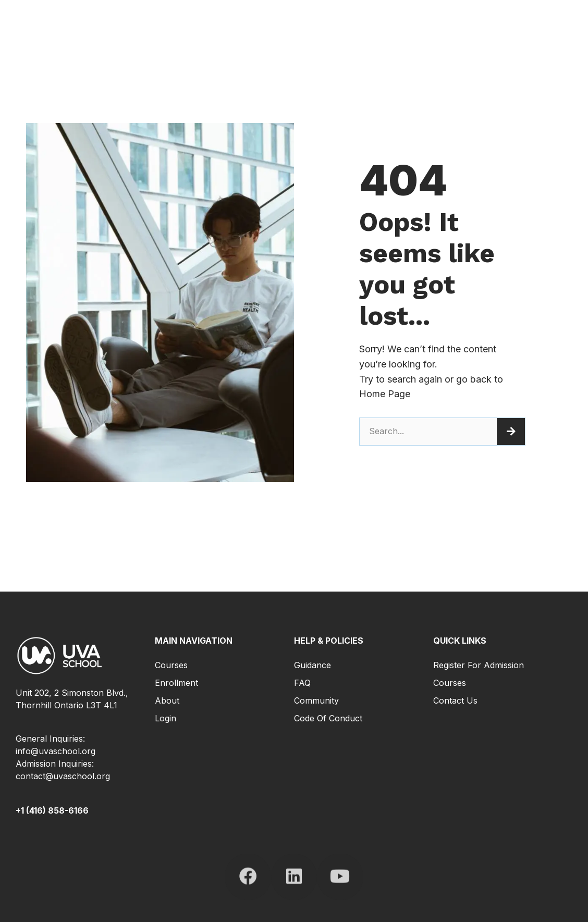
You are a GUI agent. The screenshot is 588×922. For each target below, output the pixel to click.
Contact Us (455, 700)
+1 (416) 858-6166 (52, 810)
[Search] (511, 432)
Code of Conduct (328, 718)
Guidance (313, 665)
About (167, 700)
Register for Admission (479, 665)
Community (316, 700)
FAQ (302, 683)
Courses (171, 665)
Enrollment (176, 683)
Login (166, 718)
